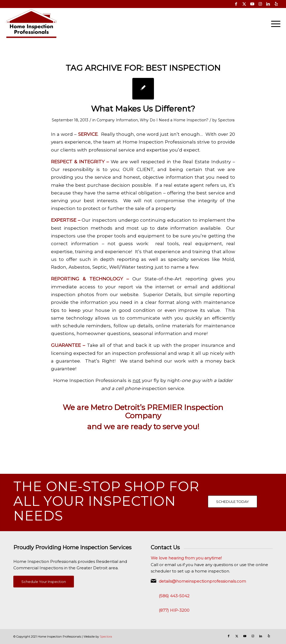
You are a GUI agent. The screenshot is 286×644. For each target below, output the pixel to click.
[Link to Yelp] (276, 4)
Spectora (226, 120)
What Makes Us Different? (143, 109)
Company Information (117, 120)
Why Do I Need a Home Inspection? (174, 120)
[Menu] (274, 24)
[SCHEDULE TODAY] (233, 502)
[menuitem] (274, 24)
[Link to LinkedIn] (268, 4)
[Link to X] (244, 4)
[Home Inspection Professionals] (31, 24)
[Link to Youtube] (252, 4)
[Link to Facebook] (236, 4)
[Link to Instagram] (260, 4)
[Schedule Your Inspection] (44, 582)
